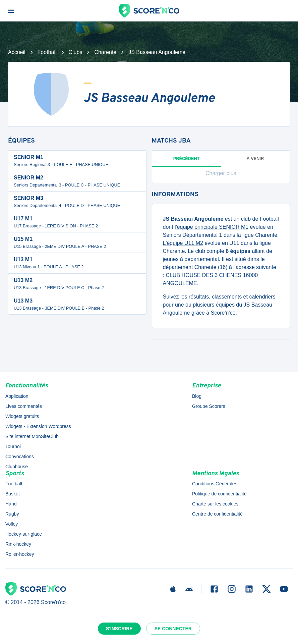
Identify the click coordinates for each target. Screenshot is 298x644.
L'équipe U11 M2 (183, 243)
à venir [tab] (255, 158)
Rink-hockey (18, 544)
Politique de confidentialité (219, 494)
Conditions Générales (215, 484)
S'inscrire (119, 629)
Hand (11, 504)
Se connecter (173, 629)
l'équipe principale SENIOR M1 (212, 227)
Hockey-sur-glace (24, 534)
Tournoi (13, 446)
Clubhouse (17, 467)
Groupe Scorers (209, 406)
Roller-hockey (20, 554)
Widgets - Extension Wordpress (38, 426)
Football (47, 52)
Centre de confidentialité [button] (217, 514)
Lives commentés (24, 406)
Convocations (20, 457)
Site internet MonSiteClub (32, 436)
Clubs (76, 52)
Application (17, 396)
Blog (197, 396)
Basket (13, 494)
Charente (105, 52)
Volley (12, 524)
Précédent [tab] (187, 161)
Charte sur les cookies (215, 504)
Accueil (17, 52)
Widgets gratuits (22, 416)
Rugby (12, 514)
